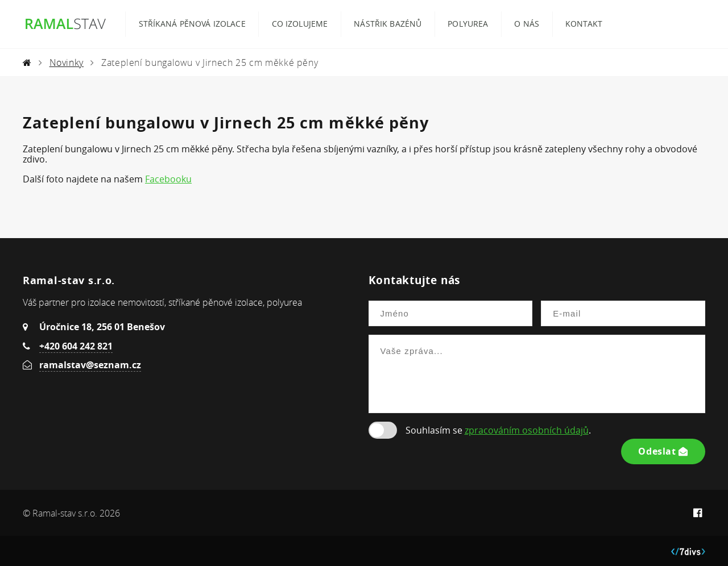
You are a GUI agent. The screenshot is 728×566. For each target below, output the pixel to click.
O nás (527, 24)
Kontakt (584, 24)
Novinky (67, 63)
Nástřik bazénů (388, 24)
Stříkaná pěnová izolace (192, 24)
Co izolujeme (300, 24)
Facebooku (168, 179)
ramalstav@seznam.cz (90, 365)
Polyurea (468, 24)
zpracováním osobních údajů (527, 430)
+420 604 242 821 (76, 346)
